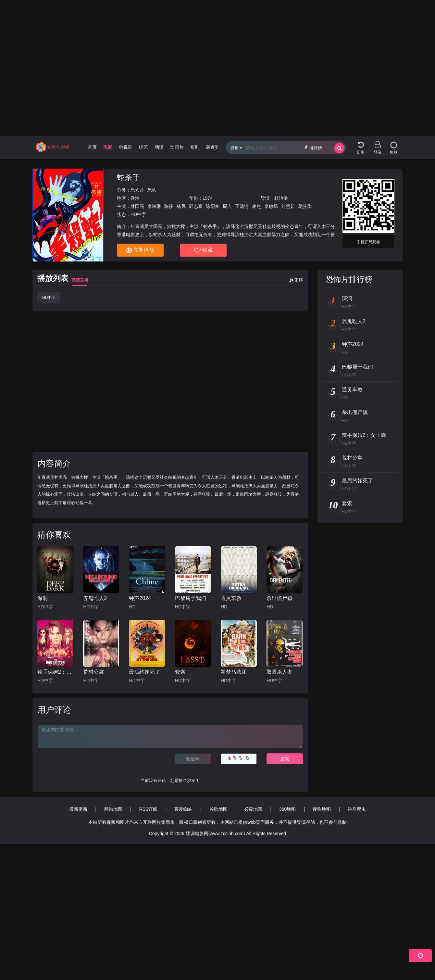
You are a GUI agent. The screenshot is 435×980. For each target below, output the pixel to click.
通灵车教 (231, 598)
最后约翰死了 (144, 672)
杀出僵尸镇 (280, 598)
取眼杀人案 (280, 672)
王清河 (242, 206)
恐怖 (152, 190)
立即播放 (140, 250)
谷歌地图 (218, 809)
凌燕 (256, 206)
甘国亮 (137, 206)
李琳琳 (154, 206)
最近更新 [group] (215, 147)
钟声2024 (140, 598)
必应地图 (253, 809)
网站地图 (113, 809)
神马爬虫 (357, 809)
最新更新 (78, 809)
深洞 (43, 598)
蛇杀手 (129, 178)
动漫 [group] (159, 147)
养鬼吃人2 (95, 598)
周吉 (227, 206)
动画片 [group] (177, 147)
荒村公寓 (93, 672)
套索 (180, 672)
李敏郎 (271, 206)
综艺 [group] (143, 147)
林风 (181, 206)
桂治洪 (281, 198)
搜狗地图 (322, 809)
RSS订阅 (149, 809)
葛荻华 (305, 206)
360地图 (287, 809)
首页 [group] (92, 147)
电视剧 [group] (126, 147)
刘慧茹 (288, 206)
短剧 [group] (195, 147)
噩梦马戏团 (234, 672)
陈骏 (169, 206)
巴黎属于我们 (191, 598)
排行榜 (313, 148)
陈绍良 (213, 206)
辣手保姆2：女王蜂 (55, 672)
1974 (208, 198)
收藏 (203, 250)
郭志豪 (196, 206)
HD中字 (49, 298)
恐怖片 (137, 190)
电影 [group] (108, 147)
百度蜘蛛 (183, 809)
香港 (135, 198)
